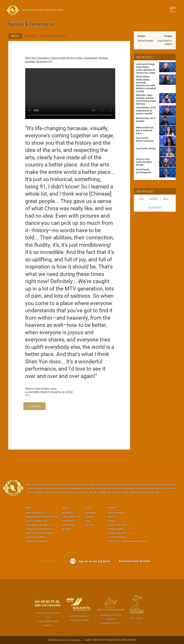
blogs (88, 521)
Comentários (31, 36)
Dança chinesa (116, 513)
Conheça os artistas (36, 537)
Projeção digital (116, 529)
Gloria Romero (145, 41)
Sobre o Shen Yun (71, 517)
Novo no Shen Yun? (35, 513)
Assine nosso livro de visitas (134, 561)
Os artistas (68, 521)
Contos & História (117, 537)
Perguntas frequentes (37, 541)
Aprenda (112, 507)
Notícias (154, 199)
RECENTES (68, 513)
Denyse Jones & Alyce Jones (54, 36)
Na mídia (66, 529)
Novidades (90, 513)
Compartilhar (34, 406)
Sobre (28, 507)
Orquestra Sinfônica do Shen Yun (42, 517)
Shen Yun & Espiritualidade (39, 533)
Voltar (14, 36)
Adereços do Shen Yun (119, 533)
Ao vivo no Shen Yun (36, 521)
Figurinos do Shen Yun (119, 525)
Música (112, 517)
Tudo (142, 199)
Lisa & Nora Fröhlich (165, 42)
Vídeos (65, 507)
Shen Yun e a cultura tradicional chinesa (128, 541)
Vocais (111, 521)
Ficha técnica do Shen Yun (39, 525)
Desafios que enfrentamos (39, 529)
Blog (166, 199)
